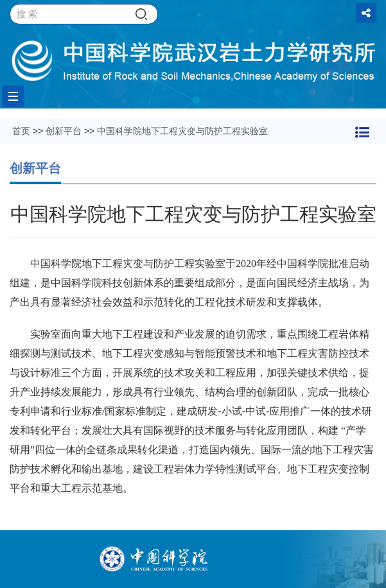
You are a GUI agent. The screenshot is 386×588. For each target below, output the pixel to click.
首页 (21, 131)
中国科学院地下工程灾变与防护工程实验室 (182, 131)
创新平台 (64, 131)
